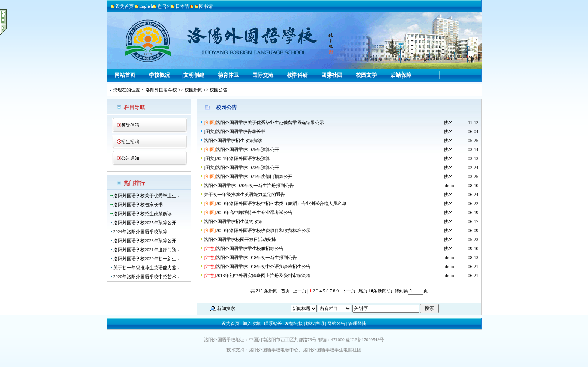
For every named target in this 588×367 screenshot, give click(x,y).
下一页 (349, 291)
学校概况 (159, 75)
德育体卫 (228, 75)
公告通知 (130, 158)
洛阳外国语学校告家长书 (138, 205)
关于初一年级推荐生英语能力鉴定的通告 (244, 195)
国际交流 (263, 75)
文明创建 (194, 75)
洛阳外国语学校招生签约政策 (233, 222)
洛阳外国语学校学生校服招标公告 (250, 249)
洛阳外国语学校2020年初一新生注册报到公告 (249, 186)
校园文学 (366, 75)
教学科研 (297, 75)
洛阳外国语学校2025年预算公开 (145, 223)
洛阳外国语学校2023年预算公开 (145, 241)
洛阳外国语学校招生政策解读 (142, 214)
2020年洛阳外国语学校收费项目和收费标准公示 (263, 231)
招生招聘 (130, 142)
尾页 (362, 291)
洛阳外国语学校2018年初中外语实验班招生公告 (263, 267)
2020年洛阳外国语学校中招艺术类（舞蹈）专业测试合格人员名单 (281, 204)
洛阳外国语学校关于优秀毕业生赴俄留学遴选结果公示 (270, 123)
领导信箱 (130, 125)
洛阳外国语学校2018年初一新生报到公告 (256, 258)
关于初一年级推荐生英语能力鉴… (147, 268)
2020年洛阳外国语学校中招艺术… (147, 277)
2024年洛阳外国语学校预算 (140, 232)
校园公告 (219, 90)
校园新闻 (193, 90)
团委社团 (332, 75)
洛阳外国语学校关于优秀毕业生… (147, 196)
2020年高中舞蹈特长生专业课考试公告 (254, 213)
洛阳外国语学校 (161, 90)
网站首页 (125, 75)
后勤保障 (401, 75)
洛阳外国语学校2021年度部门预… (147, 250)
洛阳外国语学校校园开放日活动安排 (240, 240)
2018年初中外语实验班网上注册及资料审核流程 (263, 276)
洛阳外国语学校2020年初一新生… (147, 259)
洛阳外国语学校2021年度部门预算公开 (254, 177)
